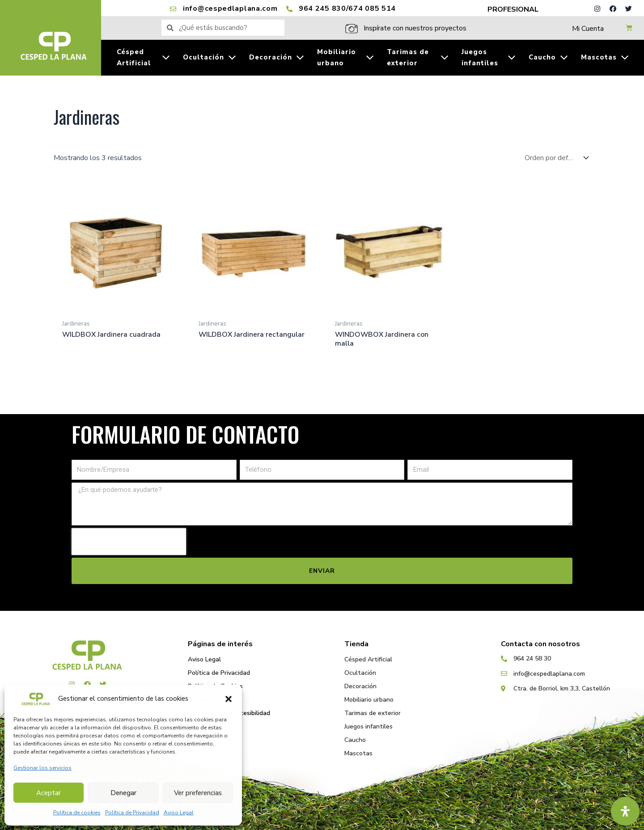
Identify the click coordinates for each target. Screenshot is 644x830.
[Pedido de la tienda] (555, 158)
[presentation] (129, 542)
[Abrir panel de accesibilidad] (625, 811)
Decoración (360, 686)
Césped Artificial (368, 659)
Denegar (123, 793)
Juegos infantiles (369, 726)
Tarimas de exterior (373, 713)
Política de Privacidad (132, 813)
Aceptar (49, 793)
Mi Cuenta (588, 29)
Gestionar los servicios (42, 768)
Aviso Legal (179, 813)
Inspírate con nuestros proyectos (415, 28)
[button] (229, 699)
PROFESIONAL (513, 9)
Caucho (355, 740)
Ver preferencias (198, 793)
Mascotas (358, 753)
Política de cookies (77, 813)
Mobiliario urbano (369, 700)
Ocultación (360, 673)
